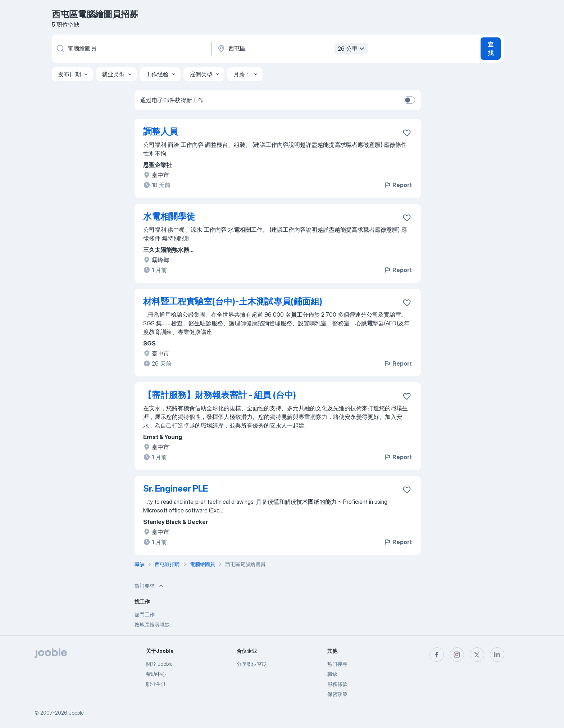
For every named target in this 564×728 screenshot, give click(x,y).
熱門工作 (145, 614)
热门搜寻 (337, 664)
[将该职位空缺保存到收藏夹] (407, 133)
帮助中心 (156, 674)
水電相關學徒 (169, 216)
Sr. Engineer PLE (176, 489)
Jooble (76, 713)
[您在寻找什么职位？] (131, 49)
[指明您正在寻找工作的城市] (292, 49)
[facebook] (437, 655)
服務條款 (337, 684)
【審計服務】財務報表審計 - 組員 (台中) (220, 395)
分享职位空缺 (252, 664)
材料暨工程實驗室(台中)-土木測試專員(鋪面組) (233, 301)
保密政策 (337, 694)
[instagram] (457, 655)
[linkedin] (497, 655)
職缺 (332, 674)
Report (398, 185)
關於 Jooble (159, 664)
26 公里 (352, 49)
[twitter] (477, 655)
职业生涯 (156, 684)
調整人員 (160, 132)
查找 (491, 49)
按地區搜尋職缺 (152, 625)
